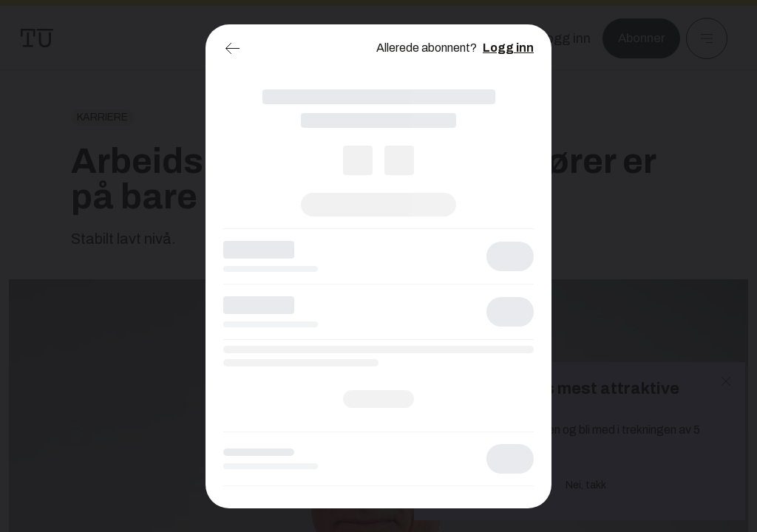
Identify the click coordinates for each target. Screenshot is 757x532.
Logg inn (508, 48)
